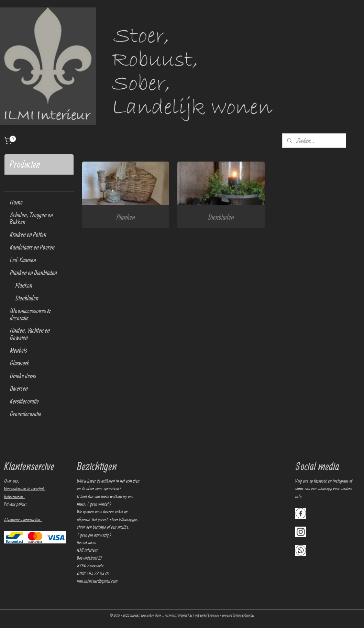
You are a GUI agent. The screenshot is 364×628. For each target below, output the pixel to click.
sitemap (183, 615)
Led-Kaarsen (23, 260)
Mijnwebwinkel (245, 615)
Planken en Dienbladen (34, 273)
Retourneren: (14, 496)
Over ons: (12, 481)
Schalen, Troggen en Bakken (31, 218)
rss (191, 615)
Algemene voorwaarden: (23, 519)
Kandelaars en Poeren (32, 247)
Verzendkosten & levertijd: (25, 488)
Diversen (19, 388)
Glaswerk (20, 363)
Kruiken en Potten (28, 234)
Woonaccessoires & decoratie (31, 314)
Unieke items (23, 376)
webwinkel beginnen (207, 615)
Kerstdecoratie (24, 401)
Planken (126, 217)
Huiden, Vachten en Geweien (30, 334)
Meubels (19, 350)
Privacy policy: (16, 504)
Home (16, 202)
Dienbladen (221, 217)
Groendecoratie (26, 414)
